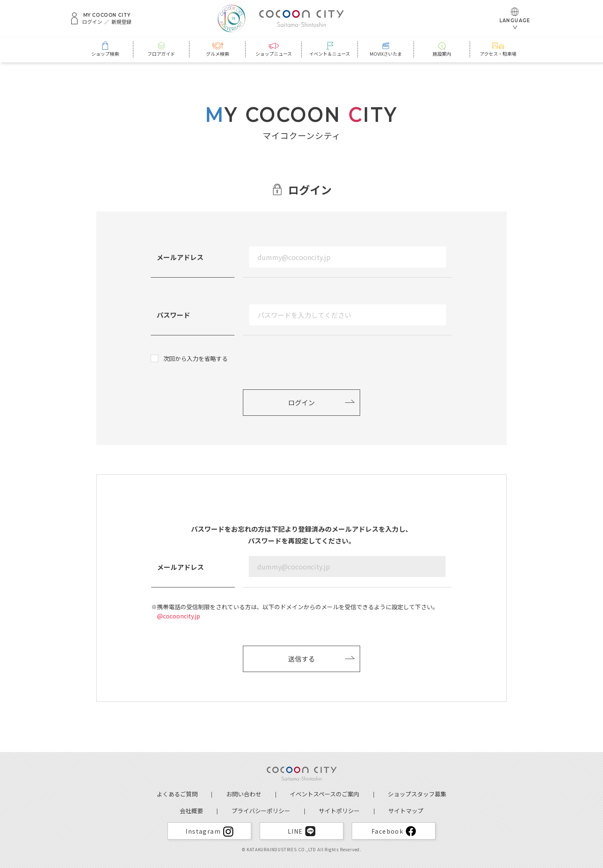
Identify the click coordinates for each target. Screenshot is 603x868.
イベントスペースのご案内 (325, 794)
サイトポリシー (339, 811)
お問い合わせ (244, 794)
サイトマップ (406, 811)
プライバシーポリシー (261, 811)
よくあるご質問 (177, 794)
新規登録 (121, 22)
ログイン (92, 22)
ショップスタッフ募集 (417, 794)
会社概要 (191, 811)
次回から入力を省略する (196, 358)
